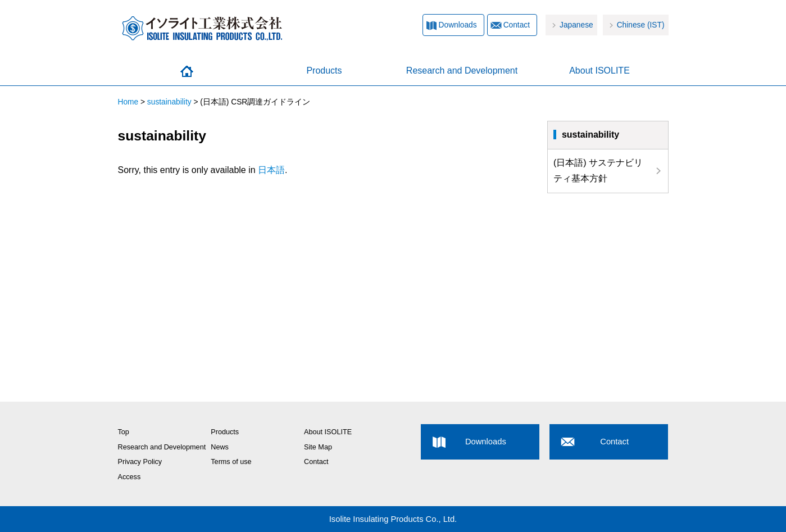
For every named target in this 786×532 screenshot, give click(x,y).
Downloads (458, 25)
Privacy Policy (140, 462)
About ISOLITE (599, 71)
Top (124, 432)
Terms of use (231, 462)
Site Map (318, 447)
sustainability (169, 102)
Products (324, 71)
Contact (517, 25)
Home (187, 71)
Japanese (576, 25)
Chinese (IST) (641, 25)
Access (130, 477)
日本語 (271, 170)
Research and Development (462, 71)
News (220, 447)
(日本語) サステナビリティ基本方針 (598, 171)
